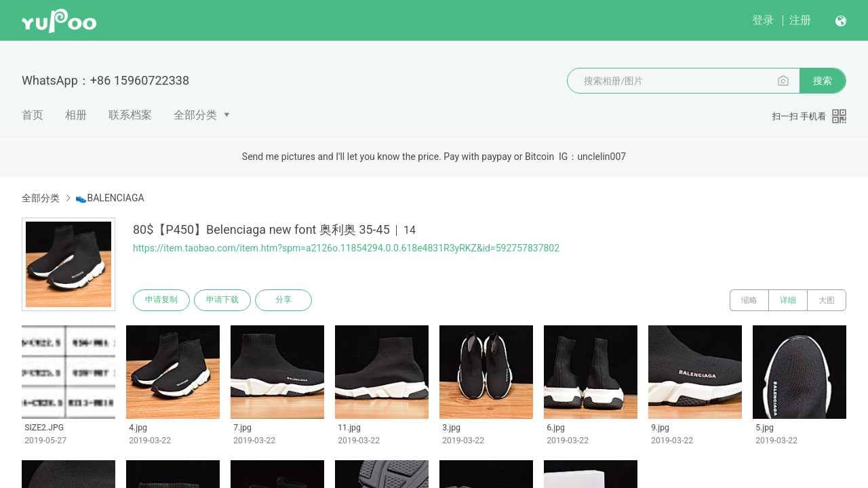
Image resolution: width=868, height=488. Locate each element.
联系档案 (130, 115)
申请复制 (161, 300)
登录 (763, 20)
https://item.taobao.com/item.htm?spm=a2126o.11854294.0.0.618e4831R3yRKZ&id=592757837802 (346, 248)
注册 (800, 20)
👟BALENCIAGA (110, 198)
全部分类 (195, 115)
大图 (827, 300)
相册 (76, 115)
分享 (283, 300)
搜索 (823, 81)
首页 (33, 115)
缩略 (749, 300)
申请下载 (222, 300)
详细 (788, 300)
